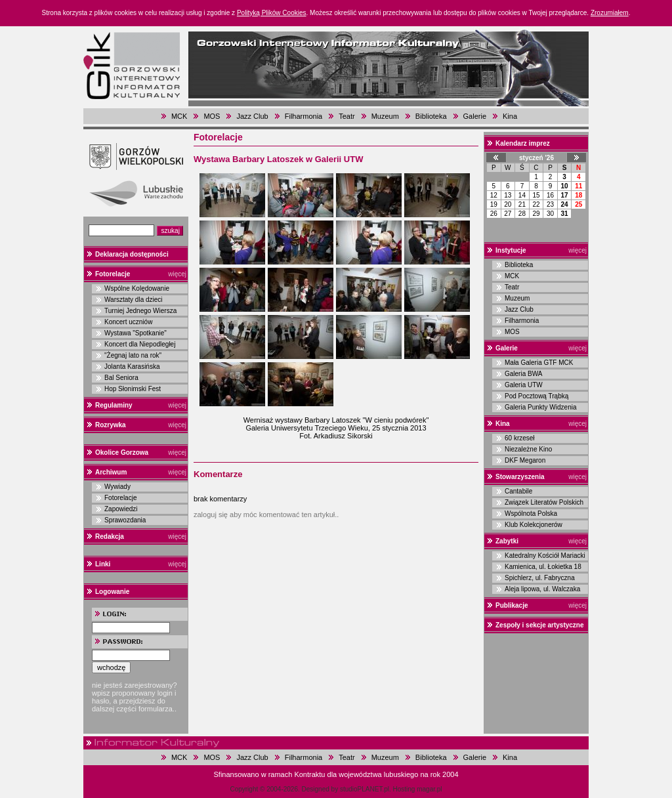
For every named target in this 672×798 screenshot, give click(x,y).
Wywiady (117, 487)
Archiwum (111, 472)
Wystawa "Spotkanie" (136, 333)
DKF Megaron (525, 460)
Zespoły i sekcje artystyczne (540, 625)
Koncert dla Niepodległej (140, 344)
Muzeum (385, 116)
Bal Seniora (121, 378)
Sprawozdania (125, 520)
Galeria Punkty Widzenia (541, 407)
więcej (177, 274)
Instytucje (511, 250)
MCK (179, 116)
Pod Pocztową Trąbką (536, 396)
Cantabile (518, 491)
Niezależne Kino (528, 449)
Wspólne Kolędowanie (137, 288)
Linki (103, 564)
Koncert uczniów (128, 322)
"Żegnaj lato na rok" (133, 355)
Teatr (346, 116)
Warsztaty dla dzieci (134, 300)
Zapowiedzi (121, 509)
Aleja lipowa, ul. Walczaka (542, 589)
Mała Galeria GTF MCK (539, 363)
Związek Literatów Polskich (544, 502)
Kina (510, 116)
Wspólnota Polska (531, 514)
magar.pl (429, 789)
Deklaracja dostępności (132, 254)
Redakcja (110, 536)
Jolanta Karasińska (132, 367)
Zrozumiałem (610, 13)
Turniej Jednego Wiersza (140, 311)
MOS (212, 116)
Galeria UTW (524, 385)
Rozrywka (111, 425)
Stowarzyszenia (520, 477)
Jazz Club (252, 116)
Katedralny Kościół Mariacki (545, 556)
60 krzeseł (520, 438)
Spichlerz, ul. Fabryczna (540, 578)
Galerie (475, 116)
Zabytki (507, 541)
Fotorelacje (113, 274)
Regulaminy (114, 405)
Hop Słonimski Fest (133, 389)
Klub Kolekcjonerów (534, 525)
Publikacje (512, 605)
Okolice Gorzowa (122, 452)
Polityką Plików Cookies (272, 13)
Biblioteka (431, 116)
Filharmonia (304, 116)
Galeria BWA (523, 374)
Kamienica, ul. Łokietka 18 (543, 567)
